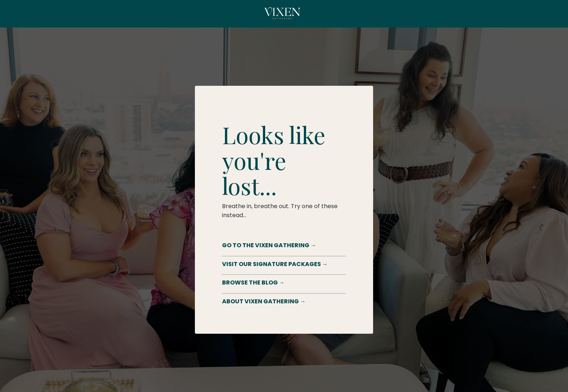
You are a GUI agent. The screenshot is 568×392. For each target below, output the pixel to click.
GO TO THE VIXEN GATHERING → (269, 245)
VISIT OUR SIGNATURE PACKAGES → (275, 264)
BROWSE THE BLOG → (253, 283)
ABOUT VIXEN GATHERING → (264, 301)
